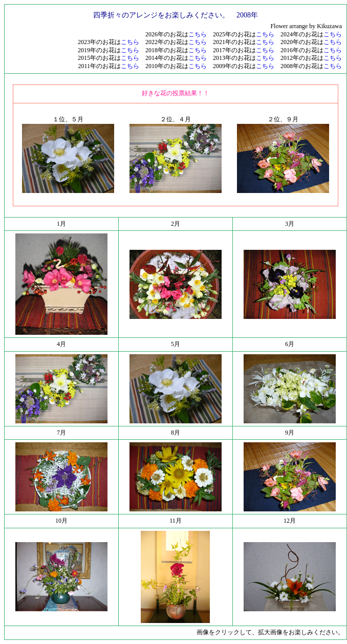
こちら (198, 34)
